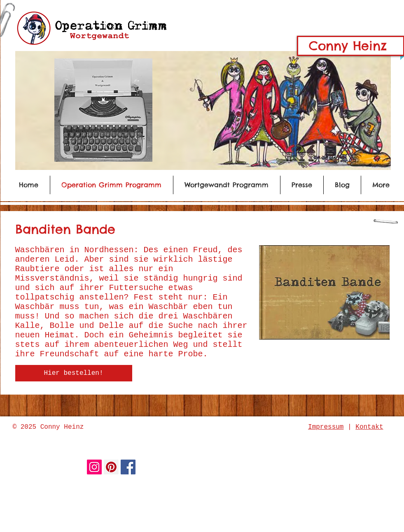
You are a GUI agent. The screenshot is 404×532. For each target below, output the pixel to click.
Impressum (326, 427)
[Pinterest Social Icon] (111, 467)
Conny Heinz (348, 46)
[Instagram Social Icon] (94, 467)
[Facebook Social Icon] (128, 467)
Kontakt (369, 427)
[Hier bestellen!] (74, 373)
